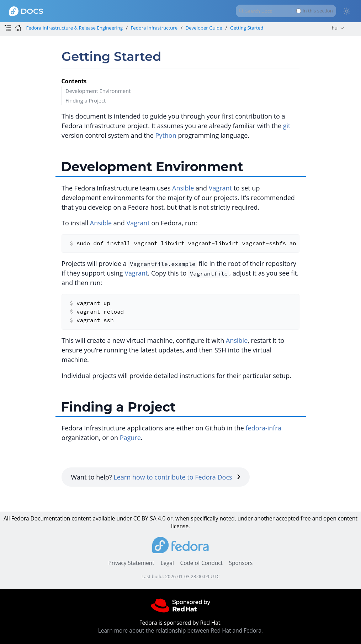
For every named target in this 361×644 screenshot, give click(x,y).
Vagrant (220, 188)
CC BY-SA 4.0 (150, 519)
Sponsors (241, 563)
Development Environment (98, 91)
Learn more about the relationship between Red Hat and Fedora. (180, 631)
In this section (315, 11)
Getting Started (247, 28)
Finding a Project (86, 100)
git (287, 126)
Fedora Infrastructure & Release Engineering (74, 28)
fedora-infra (264, 428)
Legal (167, 563)
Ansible (183, 188)
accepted (288, 519)
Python (166, 135)
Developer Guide (204, 28)
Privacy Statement (131, 563)
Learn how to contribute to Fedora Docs (177, 477)
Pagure (130, 438)
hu (335, 28)
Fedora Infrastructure (154, 28)
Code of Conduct (201, 563)
